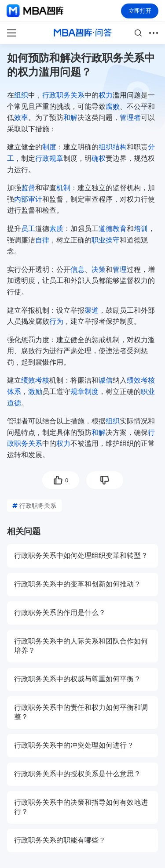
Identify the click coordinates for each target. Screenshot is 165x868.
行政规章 (49, 158)
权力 (106, 95)
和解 (70, 118)
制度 (49, 147)
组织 (21, 95)
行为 (56, 321)
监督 (28, 188)
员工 (28, 229)
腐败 (113, 107)
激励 (35, 392)
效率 (21, 118)
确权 (99, 158)
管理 (120, 269)
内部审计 (28, 199)
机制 (63, 188)
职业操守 (106, 240)
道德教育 (113, 229)
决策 (99, 269)
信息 (77, 269)
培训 (141, 229)
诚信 (106, 380)
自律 (42, 240)
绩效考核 (35, 380)
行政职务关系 (63, 95)
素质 (56, 229)
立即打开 (140, 11)
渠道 (92, 310)
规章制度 (84, 392)
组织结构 (113, 147)
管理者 (130, 118)
